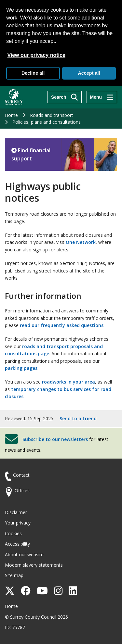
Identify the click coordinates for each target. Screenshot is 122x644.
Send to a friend (78, 418)
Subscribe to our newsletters (55, 439)
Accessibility (17, 544)
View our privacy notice (36, 55)
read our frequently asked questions (62, 325)
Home (11, 115)
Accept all (89, 73)
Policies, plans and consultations (47, 122)
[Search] (65, 97)
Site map (14, 575)
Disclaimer (16, 512)
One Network (81, 242)
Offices (22, 491)
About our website (24, 555)
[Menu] (102, 97)
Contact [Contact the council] (21, 475)
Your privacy (18, 523)
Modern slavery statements (34, 565)
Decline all (33, 73)
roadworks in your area (68, 382)
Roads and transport (52, 115)
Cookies (13, 533)
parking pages (21, 368)
